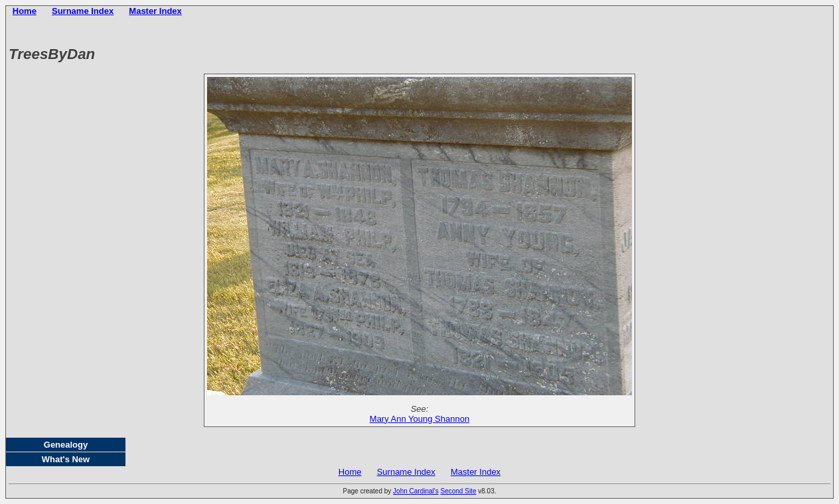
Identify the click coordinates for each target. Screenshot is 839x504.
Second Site (459, 491)
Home (25, 11)
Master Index (155, 11)
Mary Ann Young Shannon (419, 419)
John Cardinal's (416, 491)
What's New (66, 459)
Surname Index (83, 11)
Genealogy (66, 445)
